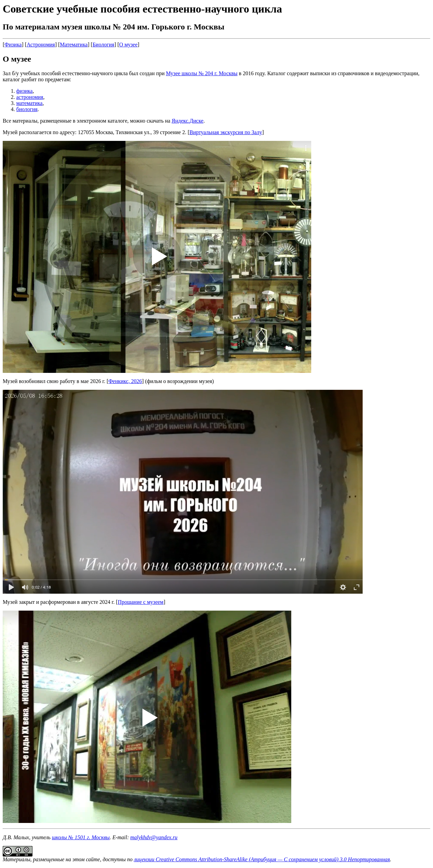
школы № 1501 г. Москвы (81, 837)
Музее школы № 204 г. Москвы (202, 73)
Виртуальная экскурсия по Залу (226, 132)
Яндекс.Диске (187, 121)
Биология (104, 45)
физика (24, 91)
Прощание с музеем (141, 602)
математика (29, 103)
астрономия (30, 97)
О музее (128, 45)
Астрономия (41, 45)
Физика (13, 45)
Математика (74, 45)
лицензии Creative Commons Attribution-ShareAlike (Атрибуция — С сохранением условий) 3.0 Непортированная (262, 859)
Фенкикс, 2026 (125, 381)
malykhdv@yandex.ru (154, 837)
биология (27, 109)
